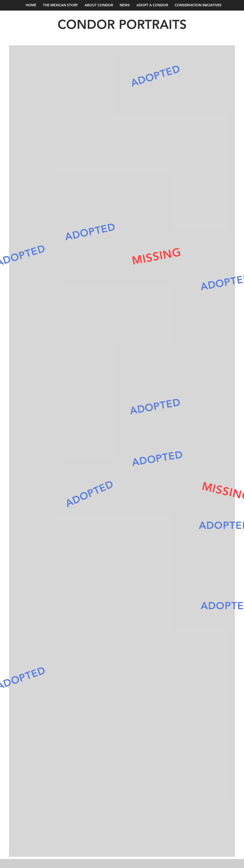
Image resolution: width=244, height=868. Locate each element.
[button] (125, 5)
